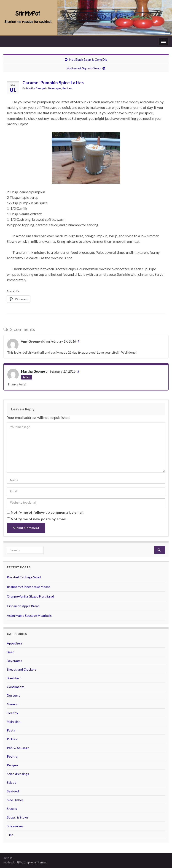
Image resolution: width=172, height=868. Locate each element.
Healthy (12, 713)
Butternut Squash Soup (84, 68)
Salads (11, 782)
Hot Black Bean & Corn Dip (88, 59)
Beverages (55, 88)
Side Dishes (15, 800)
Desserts (13, 695)
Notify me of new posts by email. (39, 519)
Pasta (11, 730)
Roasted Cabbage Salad (24, 577)
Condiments (16, 687)
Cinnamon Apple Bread (23, 606)
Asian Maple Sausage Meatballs (29, 616)
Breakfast (14, 678)
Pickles (12, 739)
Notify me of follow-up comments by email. (48, 512)
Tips (10, 835)
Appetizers (15, 643)
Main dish (14, 722)
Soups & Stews (18, 817)
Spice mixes (15, 826)
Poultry (12, 756)
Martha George (35, 88)
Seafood (13, 791)
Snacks (12, 809)
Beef (10, 652)
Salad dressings (18, 774)
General (13, 704)
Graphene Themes (35, 862)
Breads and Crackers (22, 669)
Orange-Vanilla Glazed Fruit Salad (30, 596)
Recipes (67, 88)
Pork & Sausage (18, 748)
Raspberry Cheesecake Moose (29, 587)
